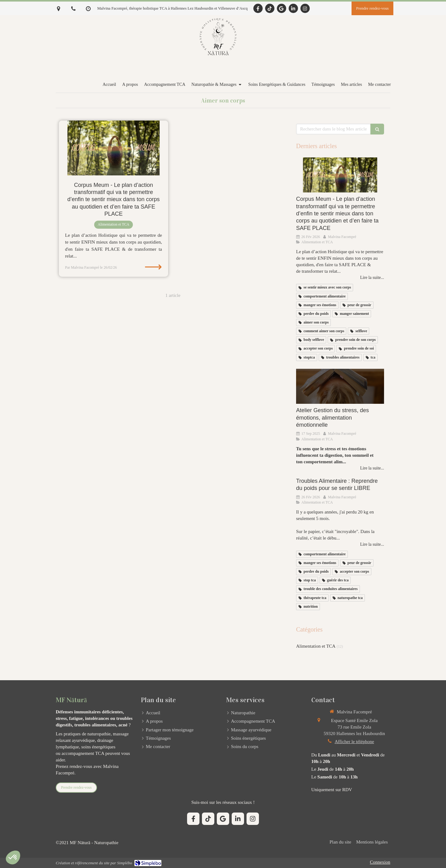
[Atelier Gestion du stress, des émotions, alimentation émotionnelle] (340, 386)
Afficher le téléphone (354, 742)
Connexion (380, 862)
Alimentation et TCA (316, 646)
